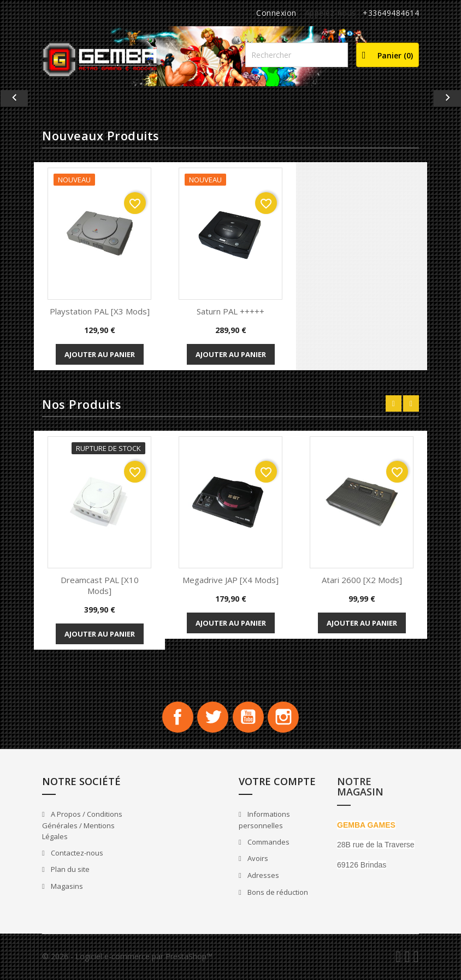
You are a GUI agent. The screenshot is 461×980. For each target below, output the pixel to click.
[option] (230, 98)
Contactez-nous (76, 854)
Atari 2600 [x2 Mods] (362, 580)
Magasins (66, 888)
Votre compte (277, 783)
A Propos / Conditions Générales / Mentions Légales (82, 827)
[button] (35, 98)
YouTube (249, 718)
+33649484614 (391, 13)
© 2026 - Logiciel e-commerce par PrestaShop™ (127, 958)
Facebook (175, 718)
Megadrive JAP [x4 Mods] (230, 580)
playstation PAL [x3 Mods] (100, 311)
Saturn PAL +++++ (230, 311)
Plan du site (69, 871)
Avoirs (257, 860)
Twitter (212, 718)
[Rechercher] (297, 55)
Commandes (268, 844)
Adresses (262, 877)
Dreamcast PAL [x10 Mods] (100, 585)
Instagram (286, 718)
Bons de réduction (277, 894)
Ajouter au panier (100, 354)
